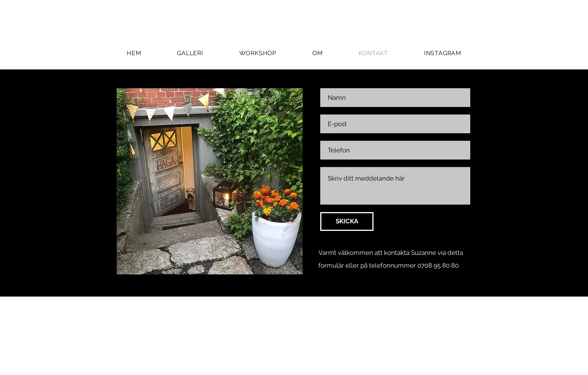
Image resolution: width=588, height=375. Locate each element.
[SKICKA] (347, 221)
